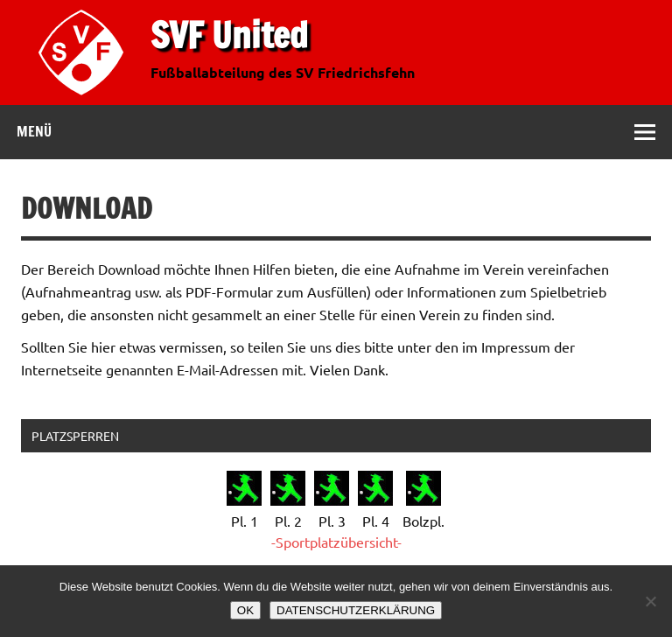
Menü (34, 131)
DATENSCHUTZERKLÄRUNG (356, 610)
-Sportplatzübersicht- (336, 542)
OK (245, 610)
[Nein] (650, 601)
